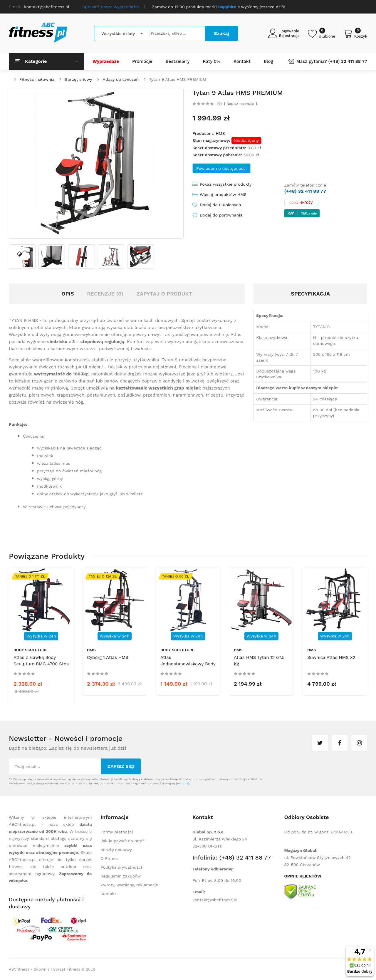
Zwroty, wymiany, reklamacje (130, 885)
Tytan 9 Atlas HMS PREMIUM (178, 79)
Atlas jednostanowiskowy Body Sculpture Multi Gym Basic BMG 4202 (188, 667)
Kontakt (109, 894)
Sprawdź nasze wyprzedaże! (111, 7)
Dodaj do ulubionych (220, 205)
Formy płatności (117, 832)
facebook (340, 743)
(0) (220, 104)
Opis (68, 294)
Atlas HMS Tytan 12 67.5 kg (259, 661)
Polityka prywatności (121, 867)
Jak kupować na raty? (123, 841)
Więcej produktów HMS (223, 194)
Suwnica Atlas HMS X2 (331, 657)
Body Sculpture (31, 650)
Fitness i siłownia (37, 79)
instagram (359, 743)
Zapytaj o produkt (164, 294)
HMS (220, 133)
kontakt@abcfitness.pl (215, 900)
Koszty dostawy (116, 850)
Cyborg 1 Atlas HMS (108, 657)
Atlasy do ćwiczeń (121, 79)
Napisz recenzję (240, 104)
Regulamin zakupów (121, 876)
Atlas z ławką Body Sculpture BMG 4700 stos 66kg (41, 664)
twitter (320, 743)
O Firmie (109, 858)
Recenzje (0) (105, 294)
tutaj (186, 783)
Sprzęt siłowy (79, 79)
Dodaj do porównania (221, 215)
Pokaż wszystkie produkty (226, 184)
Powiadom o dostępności (221, 168)
